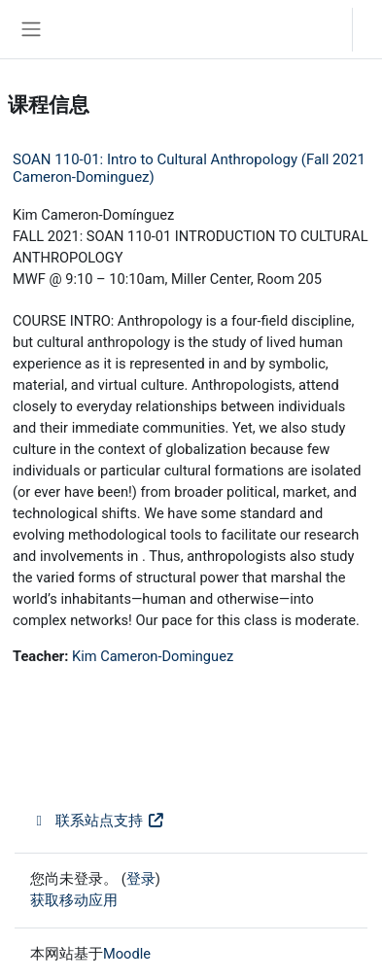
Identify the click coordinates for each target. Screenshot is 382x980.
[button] (318, 29)
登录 (372, 29)
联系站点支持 (98, 821)
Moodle (127, 954)
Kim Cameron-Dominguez (153, 656)
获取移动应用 (74, 900)
